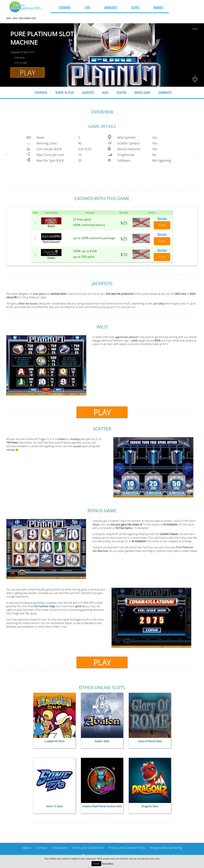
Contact (42, 848)
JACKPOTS (88, 92)
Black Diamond (51, 242)
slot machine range (44, 606)
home (9, 18)
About (27, 848)
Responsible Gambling (166, 848)
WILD (105, 92)
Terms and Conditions (88, 848)
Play (28, 72)
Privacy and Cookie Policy (127, 848)
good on (80, 606)
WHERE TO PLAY (65, 92)
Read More (108, 864)
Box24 (51, 226)
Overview (41, 92)
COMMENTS (165, 92)
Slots (15, 18)
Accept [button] (96, 864)
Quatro (51, 258)
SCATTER (121, 92)
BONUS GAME (142, 92)
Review (162, 219)
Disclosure (60, 848)
